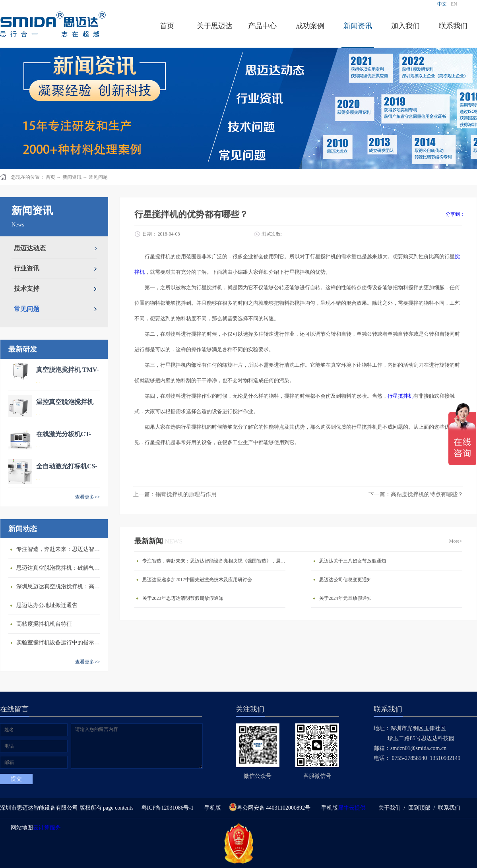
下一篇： (416, 494)
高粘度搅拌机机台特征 (44, 624)
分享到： (455, 214)
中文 (442, 4)
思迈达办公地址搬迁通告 (47, 605)
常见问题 (98, 177)
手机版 (211, 808)
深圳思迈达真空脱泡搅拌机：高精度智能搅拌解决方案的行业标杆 (60, 587)
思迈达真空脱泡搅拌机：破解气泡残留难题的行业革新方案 (60, 568)
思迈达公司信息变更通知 (345, 580)
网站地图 (20, 828)
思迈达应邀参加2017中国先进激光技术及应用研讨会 (197, 580)
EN (454, 4)
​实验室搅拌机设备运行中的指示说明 (60, 643)
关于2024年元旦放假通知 (345, 598)
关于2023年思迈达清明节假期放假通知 (183, 598)
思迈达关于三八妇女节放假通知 (353, 561)
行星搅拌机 (400, 396)
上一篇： (175, 494)
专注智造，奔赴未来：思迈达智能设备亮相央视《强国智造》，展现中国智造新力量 (60, 549)
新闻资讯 (72, 177)
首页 (167, 26)
